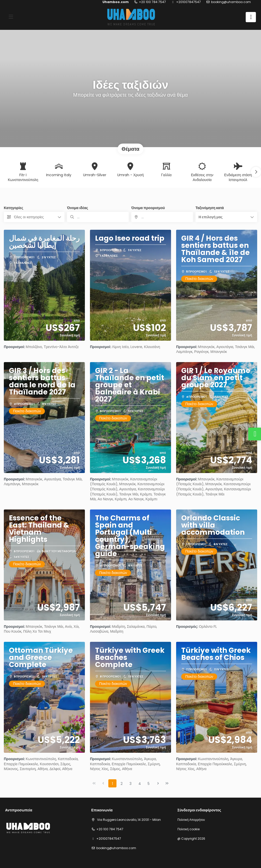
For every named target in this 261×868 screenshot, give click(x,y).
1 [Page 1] (112, 784)
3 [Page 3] (130, 784)
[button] (256, 172)
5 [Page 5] (149, 784)
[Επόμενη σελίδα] (158, 783)
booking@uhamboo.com (231, 2)
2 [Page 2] (122, 784)
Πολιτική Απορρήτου (191, 820)
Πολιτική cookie (188, 829)
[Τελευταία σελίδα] (167, 783)
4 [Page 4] (140, 784)
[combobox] (162, 217)
